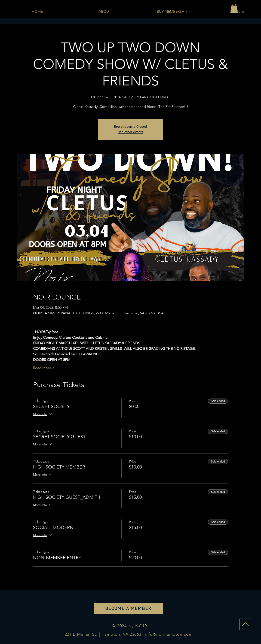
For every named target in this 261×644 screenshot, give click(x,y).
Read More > (44, 368)
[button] (234, 8)
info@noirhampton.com (169, 634)
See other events (130, 132)
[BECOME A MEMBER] (129, 609)
